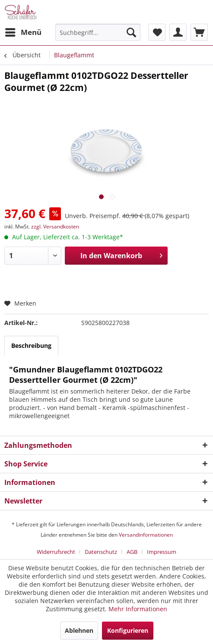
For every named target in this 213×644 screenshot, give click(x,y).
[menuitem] (23, 32)
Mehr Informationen (138, 609)
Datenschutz (101, 552)
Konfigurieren (128, 630)
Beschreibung (31, 345)
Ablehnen (79, 630)
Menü (23, 31)
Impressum (162, 552)
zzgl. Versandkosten (55, 227)
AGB (132, 552)
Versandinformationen (146, 535)
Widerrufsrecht (56, 552)
